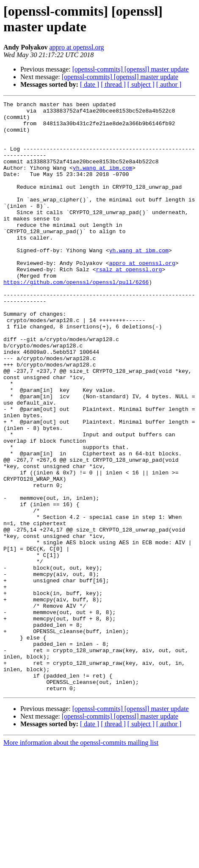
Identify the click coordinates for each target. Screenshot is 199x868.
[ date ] (90, 84)
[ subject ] (141, 84)
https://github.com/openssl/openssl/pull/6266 (76, 319)
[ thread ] (113, 84)
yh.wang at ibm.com (102, 182)
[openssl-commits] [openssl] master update (131, 69)
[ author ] (169, 84)
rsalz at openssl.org (129, 303)
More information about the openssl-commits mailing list (81, 861)
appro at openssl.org (76, 47)
